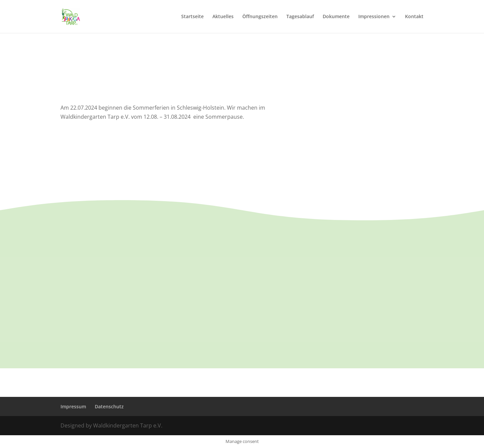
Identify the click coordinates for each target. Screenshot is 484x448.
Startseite (192, 17)
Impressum (73, 406)
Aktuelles (223, 17)
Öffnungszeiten (260, 17)
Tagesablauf (300, 17)
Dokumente (336, 17)
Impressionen (374, 17)
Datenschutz (109, 406)
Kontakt (414, 17)
